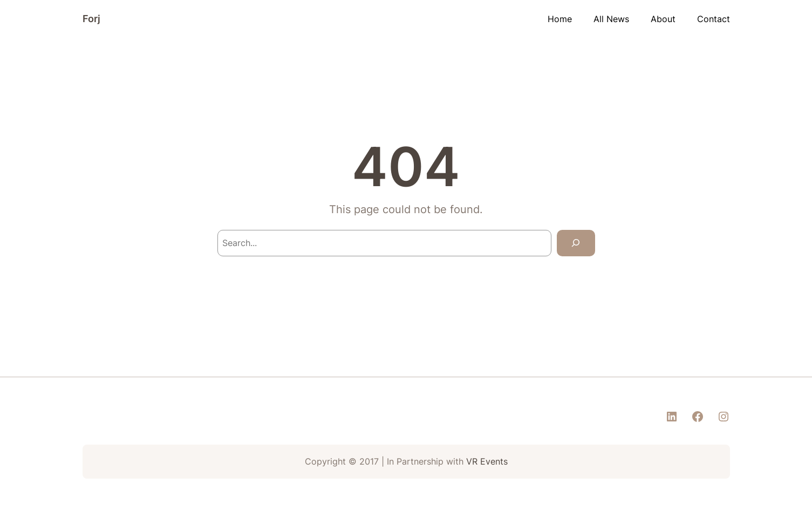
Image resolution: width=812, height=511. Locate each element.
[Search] (576, 243)
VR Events (487, 461)
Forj (91, 19)
